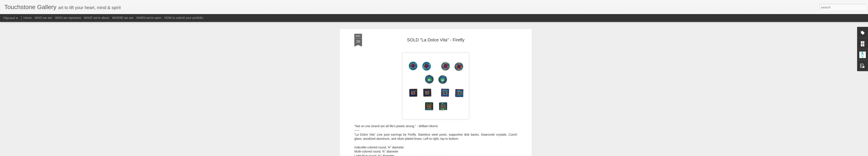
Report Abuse (460, 154)
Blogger (448, 154)
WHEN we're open (149, 18)
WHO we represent (68, 18)
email (402, 138)
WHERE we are (123, 18)
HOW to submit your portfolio (184, 18)
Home (27, 18)
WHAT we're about (97, 18)
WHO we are (43, 18)
